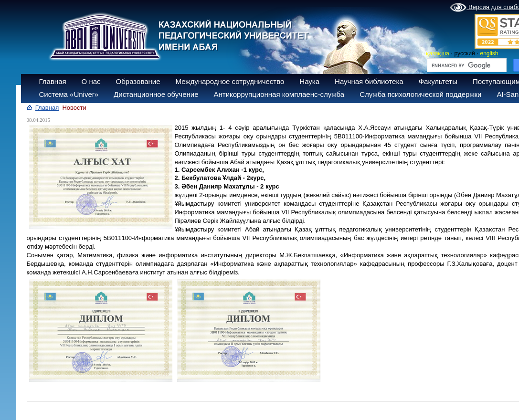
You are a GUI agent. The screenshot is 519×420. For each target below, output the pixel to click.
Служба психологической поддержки (420, 94)
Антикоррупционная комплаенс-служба (279, 94)
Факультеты (438, 81)
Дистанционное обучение (156, 94)
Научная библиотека (369, 81)
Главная (53, 81)
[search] (466, 65)
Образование (138, 81)
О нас (91, 81)
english (489, 53)
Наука (309, 81)
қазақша (438, 53)
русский (465, 53)
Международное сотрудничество (230, 81)
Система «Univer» (69, 94)
